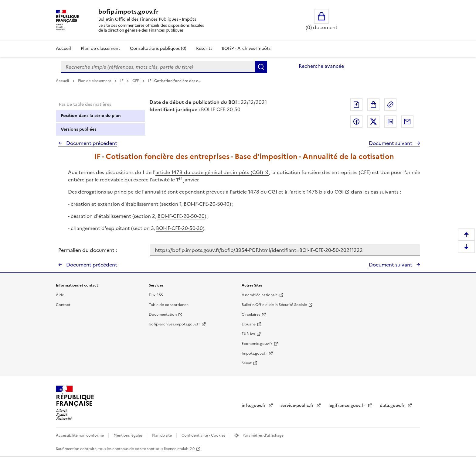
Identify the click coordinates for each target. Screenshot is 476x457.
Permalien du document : (88, 250)
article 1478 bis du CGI (317, 192)
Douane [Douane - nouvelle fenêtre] (249, 324)
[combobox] (158, 67)
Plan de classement (95, 81)
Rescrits (204, 48)
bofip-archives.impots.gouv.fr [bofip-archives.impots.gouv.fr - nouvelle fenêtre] (174, 324)
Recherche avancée (321, 66)
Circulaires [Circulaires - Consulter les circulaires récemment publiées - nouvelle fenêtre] (251, 314)
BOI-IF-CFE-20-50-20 (181, 216)
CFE (136, 81)
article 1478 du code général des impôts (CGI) (209, 172)
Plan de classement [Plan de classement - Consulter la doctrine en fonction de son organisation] (100, 48)
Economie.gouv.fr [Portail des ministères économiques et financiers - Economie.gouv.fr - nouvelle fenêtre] (257, 344)
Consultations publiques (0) (158, 48)
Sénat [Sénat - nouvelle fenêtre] (247, 363)
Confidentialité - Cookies (204, 435)
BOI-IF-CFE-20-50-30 (179, 228)
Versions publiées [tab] (78, 129)
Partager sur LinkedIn (390, 122)
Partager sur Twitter (373, 122)
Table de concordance (169, 305)
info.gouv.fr (254, 405)
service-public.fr (298, 405)
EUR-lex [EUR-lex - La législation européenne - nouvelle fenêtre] (248, 334)
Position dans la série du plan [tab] (91, 116)
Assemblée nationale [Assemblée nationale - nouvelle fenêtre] (260, 295)
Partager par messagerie (407, 122)
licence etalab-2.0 (179, 449)
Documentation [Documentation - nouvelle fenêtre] (163, 314)
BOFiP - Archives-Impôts (246, 48)
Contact (63, 305)
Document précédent (91, 143)
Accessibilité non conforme (80, 435)
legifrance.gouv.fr (347, 405)
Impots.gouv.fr (254, 353)
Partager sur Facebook (356, 122)
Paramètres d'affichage (263, 435)
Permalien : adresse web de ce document (390, 105)
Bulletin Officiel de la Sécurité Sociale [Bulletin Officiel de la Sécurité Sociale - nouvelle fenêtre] (274, 305)
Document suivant (391, 143)
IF (122, 81)
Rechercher (261, 67)
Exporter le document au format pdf (356, 105)
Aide (60, 295)
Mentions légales (128, 435)
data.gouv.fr (393, 405)
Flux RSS (156, 295)
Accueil (63, 48)
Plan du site (162, 435)
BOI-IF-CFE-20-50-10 (207, 204)
